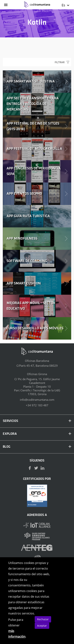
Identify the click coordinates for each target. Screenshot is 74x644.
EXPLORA (37, 434)
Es (66, 5)
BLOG (37, 447)
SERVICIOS (37, 421)
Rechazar (43, 619)
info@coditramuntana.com (37, 400)
